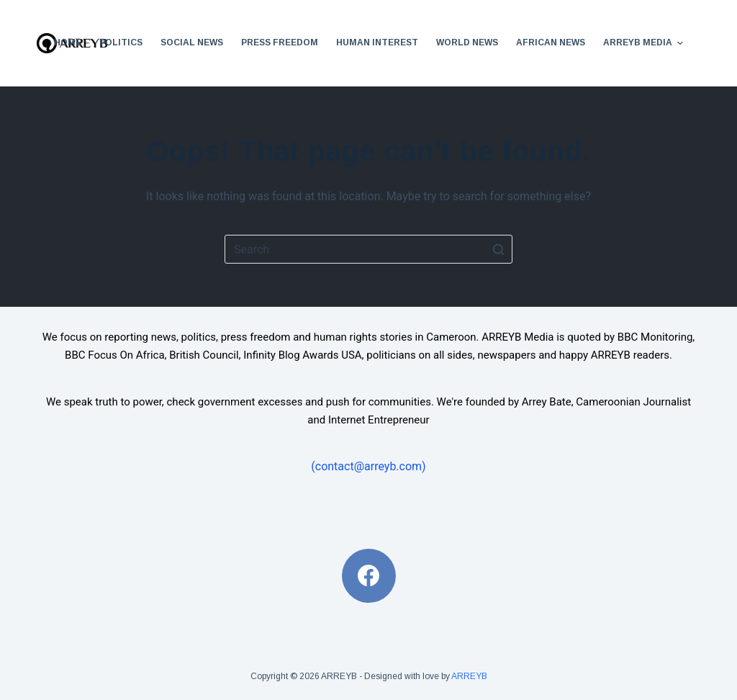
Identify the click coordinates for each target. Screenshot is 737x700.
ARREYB (469, 676)
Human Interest (377, 42)
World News (467, 42)
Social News (192, 42)
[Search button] (498, 249)
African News (551, 42)
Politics (121, 42)
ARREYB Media (645, 43)
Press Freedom (280, 42)
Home (68, 42)
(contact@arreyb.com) (368, 466)
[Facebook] (369, 576)
